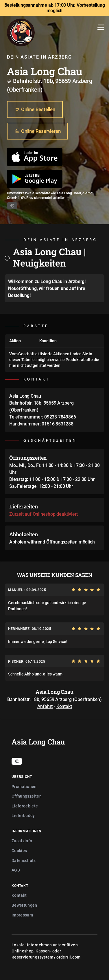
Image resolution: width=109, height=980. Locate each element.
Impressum (22, 915)
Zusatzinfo (22, 841)
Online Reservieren (37, 131)
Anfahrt (45, 706)
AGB (16, 870)
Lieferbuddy (23, 815)
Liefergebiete (25, 806)
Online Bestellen (35, 110)
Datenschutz (24, 860)
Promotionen (24, 786)
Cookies (19, 851)
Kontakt (64, 706)
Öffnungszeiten (27, 796)
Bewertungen (24, 905)
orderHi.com (68, 957)
